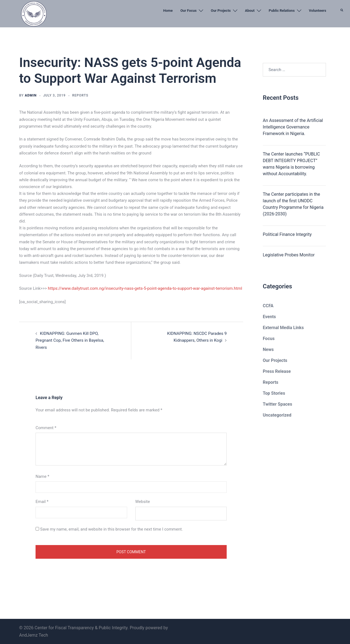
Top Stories (274, 393)
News (268, 349)
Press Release (277, 371)
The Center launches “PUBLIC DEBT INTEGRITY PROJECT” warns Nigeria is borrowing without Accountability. (291, 164)
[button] (342, 23)
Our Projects (221, 11)
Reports (80, 95)
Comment (46, 427)
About (250, 11)
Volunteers (318, 11)
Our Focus (189, 11)
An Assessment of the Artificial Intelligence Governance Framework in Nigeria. (293, 127)
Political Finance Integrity (287, 234)
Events (269, 317)
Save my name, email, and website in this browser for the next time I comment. (112, 529)
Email (42, 501)
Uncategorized (277, 415)
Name (42, 476)
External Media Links (283, 328)
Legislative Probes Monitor (289, 255)
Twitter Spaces (277, 404)
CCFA (268, 306)
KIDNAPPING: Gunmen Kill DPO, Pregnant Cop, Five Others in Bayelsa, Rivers (69, 340)
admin (31, 95)
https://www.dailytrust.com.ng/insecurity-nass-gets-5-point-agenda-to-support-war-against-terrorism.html (144, 288)
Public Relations (282, 11)
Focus (269, 339)
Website (143, 501)
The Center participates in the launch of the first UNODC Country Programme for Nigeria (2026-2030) (293, 204)
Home (168, 11)
